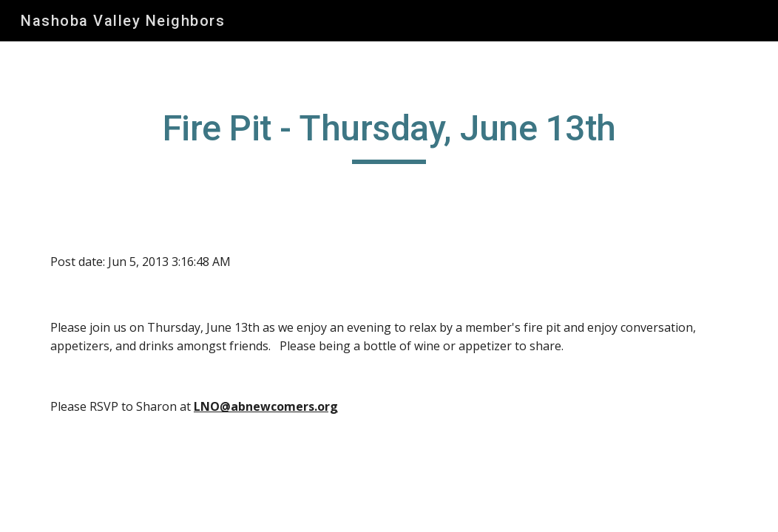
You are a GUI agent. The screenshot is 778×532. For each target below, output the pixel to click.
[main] (389, 135)
